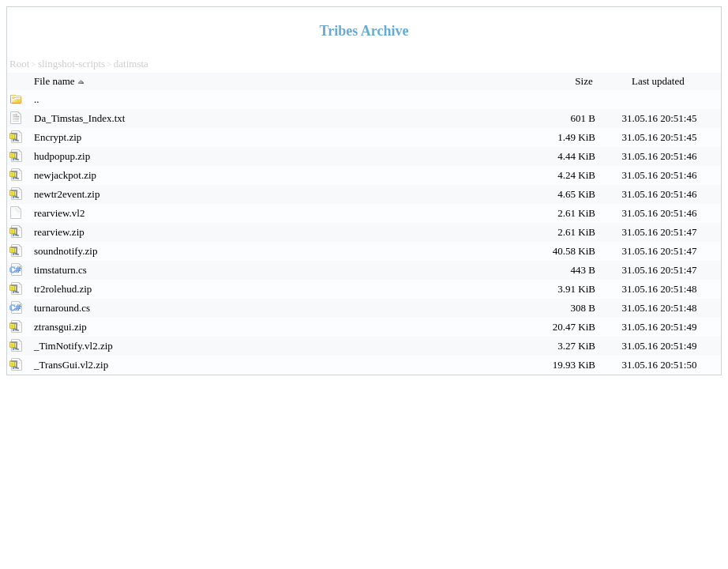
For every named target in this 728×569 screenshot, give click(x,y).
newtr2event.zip (67, 194)
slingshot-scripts (71, 64)
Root (19, 64)
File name (61, 81)
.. (37, 99)
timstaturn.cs (60, 270)
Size (585, 81)
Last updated (659, 81)
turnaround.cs (62, 308)
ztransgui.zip (60, 327)
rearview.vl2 (60, 213)
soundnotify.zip (66, 251)
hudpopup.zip (62, 156)
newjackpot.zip (65, 175)
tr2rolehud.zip (63, 289)
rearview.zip (59, 232)
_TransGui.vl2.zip (71, 365)
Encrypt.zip (58, 137)
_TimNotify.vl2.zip (73, 346)
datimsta (131, 64)
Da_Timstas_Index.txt (79, 118)
